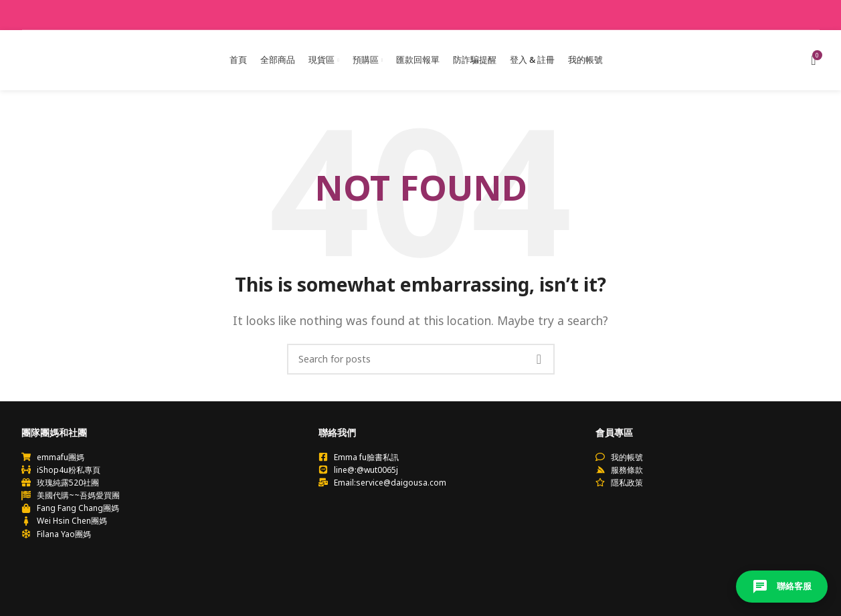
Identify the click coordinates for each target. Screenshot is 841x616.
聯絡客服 (782, 587)
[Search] (421, 359)
